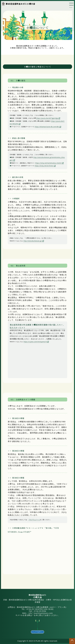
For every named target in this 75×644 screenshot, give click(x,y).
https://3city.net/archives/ (44, 166)
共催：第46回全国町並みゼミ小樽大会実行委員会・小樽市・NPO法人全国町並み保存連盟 (37, 599)
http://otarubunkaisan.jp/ (33, 241)
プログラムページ (34, 520)
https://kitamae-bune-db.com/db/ (47, 127)
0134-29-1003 (33, 609)
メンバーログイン (37, 632)
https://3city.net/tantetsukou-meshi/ (48, 163)
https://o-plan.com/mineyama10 (35, 342)
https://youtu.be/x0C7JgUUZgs (47, 118)
